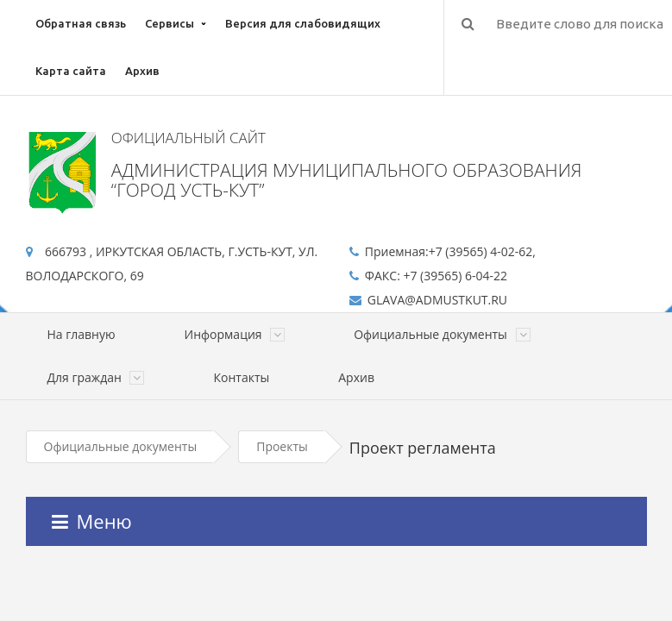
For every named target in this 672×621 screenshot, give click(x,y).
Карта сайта (71, 71)
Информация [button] (235, 334)
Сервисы (170, 23)
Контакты (241, 377)
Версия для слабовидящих (303, 23)
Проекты (282, 446)
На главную (82, 334)
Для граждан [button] (96, 377)
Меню (92, 521)
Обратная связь (81, 23)
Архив (142, 71)
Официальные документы (121, 446)
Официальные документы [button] (442, 334)
